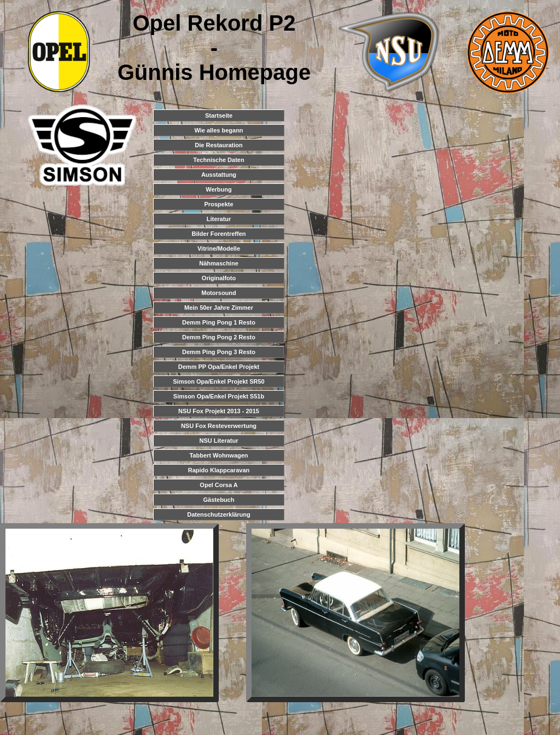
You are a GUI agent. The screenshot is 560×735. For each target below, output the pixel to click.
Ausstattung (219, 175)
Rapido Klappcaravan (219, 470)
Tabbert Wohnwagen (218, 455)
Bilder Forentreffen (218, 234)
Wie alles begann (218, 130)
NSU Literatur (219, 441)
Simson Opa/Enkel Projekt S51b (219, 396)
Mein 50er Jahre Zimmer (219, 308)
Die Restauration (218, 145)
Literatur (219, 219)
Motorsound (219, 293)
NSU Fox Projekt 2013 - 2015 (219, 411)
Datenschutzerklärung (219, 514)
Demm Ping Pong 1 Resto (219, 322)
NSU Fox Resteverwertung (219, 426)
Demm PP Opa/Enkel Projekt (219, 367)
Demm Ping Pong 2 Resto (219, 337)
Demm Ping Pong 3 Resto (219, 352)
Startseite (219, 115)
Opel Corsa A (218, 485)
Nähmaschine (219, 263)
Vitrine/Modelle (219, 248)
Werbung (218, 189)
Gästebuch (219, 500)
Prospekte (218, 204)
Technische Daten (218, 160)
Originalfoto (219, 278)
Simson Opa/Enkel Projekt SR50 (219, 381)
